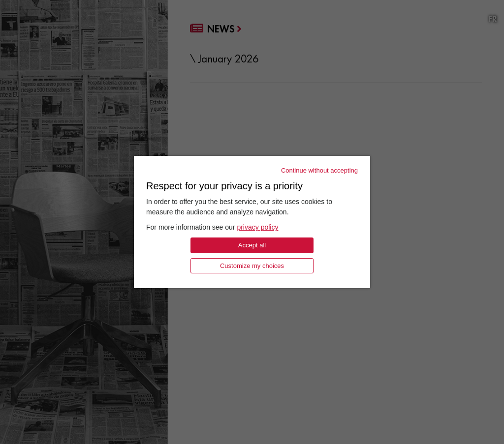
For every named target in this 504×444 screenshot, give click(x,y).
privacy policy (257, 227)
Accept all (252, 245)
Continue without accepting (319, 170)
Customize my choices (252, 266)
